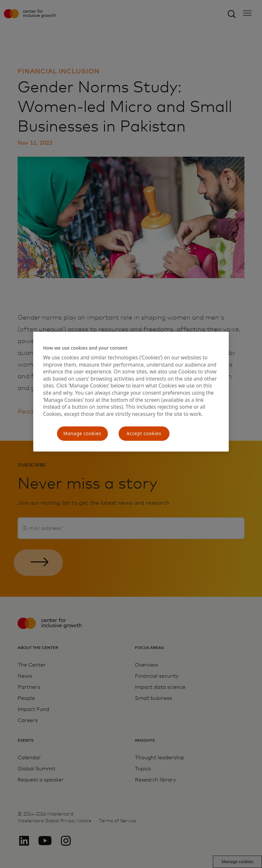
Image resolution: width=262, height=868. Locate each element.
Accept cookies (144, 434)
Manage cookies (82, 434)
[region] (131, 392)
